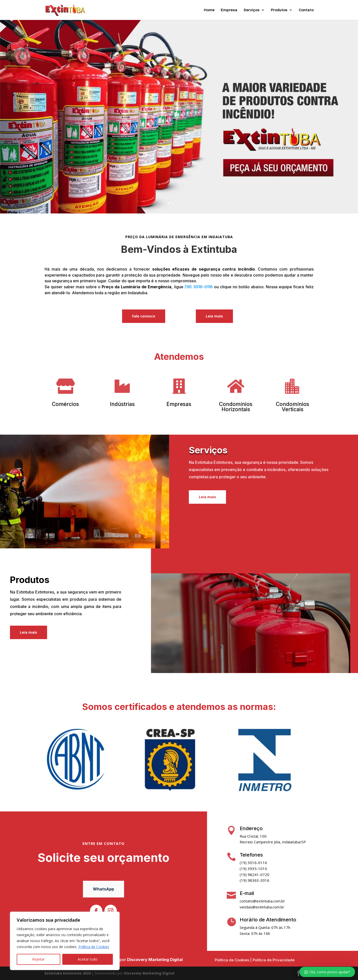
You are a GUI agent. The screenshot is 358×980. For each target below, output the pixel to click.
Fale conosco (144, 316)
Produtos (279, 10)
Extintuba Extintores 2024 (68, 973)
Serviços (252, 10)
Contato (306, 10)
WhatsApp (104, 889)
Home (209, 10)
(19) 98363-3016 (254, 880)
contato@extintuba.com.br (262, 901)
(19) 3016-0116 (199, 287)
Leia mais (214, 316)
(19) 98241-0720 (254, 875)
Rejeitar (38, 959)
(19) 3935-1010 (253, 869)
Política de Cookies (94, 947)
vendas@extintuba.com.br (262, 907)
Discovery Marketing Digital (155, 960)
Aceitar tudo (88, 959)
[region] (65, 941)
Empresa (229, 10)
